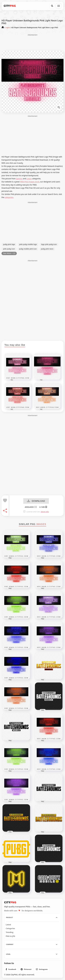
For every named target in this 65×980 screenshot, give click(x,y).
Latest (8, 925)
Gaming (19, 179)
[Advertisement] (33, 42)
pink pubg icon (9, 249)
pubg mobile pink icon (28, 249)
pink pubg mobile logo (28, 244)
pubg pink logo (9, 244)
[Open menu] (59, 6)
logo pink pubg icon (49, 244)
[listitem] (11, 969)
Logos (29, 179)
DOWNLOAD (36, 501)
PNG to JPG (10, 936)
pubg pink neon (47, 249)
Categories (10, 928)
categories (9, 197)
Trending (10, 932)
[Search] (52, 6)
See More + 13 (9, 253)
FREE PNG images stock (30, 182)
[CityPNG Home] (10, 6)
